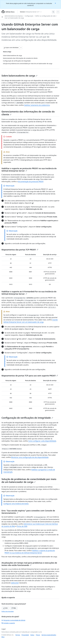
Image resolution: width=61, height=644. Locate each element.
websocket (15, 583)
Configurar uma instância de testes (16, 504)
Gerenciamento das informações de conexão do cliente (28, 113)
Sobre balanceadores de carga (19, 76)
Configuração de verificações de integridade (27, 418)
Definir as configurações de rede (45, 16)
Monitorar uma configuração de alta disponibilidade (30, 457)
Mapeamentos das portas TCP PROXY (20, 250)
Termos (18, 635)
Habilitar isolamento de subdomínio (37, 105)
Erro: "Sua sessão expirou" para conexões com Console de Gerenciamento (28, 512)
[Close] (56, 3)
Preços (38, 635)
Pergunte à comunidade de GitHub (13, 620)
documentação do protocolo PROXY (31, 182)
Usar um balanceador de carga (14, 18)
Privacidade (25, 635)
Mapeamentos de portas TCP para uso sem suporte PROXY (30, 376)
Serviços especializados (49, 635)
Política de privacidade (8, 611)
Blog (3, 637)
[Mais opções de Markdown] (21, 48)
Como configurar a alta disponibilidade (42, 441)
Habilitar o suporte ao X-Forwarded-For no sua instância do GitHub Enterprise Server (29, 293)
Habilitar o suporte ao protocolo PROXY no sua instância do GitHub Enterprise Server (29, 170)
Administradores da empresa (14, 16)
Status (32, 635)
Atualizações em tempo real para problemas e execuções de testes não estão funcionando (29, 564)
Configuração (29, 16)
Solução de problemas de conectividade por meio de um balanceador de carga (29, 480)
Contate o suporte (8, 623)
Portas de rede (22, 526)
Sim (5, 608)
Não (14, 608)
